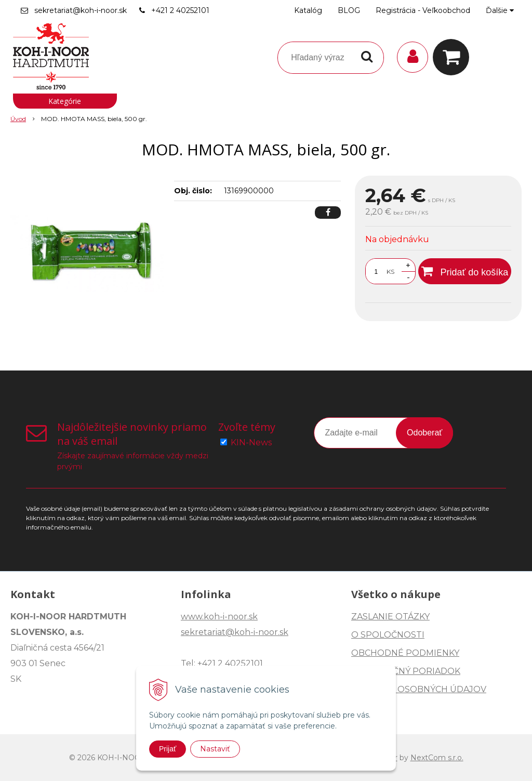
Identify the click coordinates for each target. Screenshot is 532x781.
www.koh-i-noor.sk (219, 617)
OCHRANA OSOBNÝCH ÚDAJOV (419, 689)
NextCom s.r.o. (437, 758)
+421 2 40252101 (180, 10)
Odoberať (424, 433)
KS (390, 272)
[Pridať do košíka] (465, 271)
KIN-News (251, 442)
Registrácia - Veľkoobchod (423, 10)
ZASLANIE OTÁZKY (390, 617)
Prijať (168, 749)
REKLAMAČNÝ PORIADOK (406, 671)
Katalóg (308, 10)
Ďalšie (500, 10)
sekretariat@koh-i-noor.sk (81, 10)
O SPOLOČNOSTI (388, 635)
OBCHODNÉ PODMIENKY (405, 653)
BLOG (349, 10)
